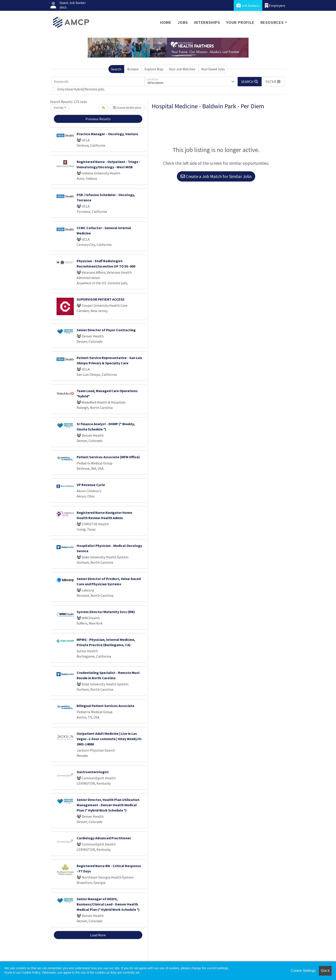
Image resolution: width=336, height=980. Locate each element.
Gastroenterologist (93, 772)
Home (166, 22)
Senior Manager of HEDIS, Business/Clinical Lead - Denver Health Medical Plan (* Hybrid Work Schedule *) (108, 904)
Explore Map (154, 69)
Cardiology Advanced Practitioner (104, 838)
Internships (207, 22)
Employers (275, 5)
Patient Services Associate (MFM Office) (108, 457)
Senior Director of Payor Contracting (106, 330)
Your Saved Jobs (213, 69)
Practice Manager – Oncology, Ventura (107, 134)
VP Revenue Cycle (91, 485)
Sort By (59, 108)
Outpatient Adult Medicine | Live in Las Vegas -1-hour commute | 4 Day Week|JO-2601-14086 (109, 739)
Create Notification (127, 108)
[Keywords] (98, 82)
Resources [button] (272, 22)
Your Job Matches (182, 69)
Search (116, 69)
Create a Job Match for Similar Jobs (216, 176)
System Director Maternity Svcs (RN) (106, 612)
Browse (133, 69)
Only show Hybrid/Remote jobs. (81, 89)
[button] (273, 82)
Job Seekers (248, 5)
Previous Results (98, 119)
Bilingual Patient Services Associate (105, 706)
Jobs (183, 22)
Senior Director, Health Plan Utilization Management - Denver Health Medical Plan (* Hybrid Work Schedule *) (108, 805)
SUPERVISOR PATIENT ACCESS (101, 299)
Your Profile (240, 22)
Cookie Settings (303, 971)
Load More (98, 935)
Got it (325, 971)
